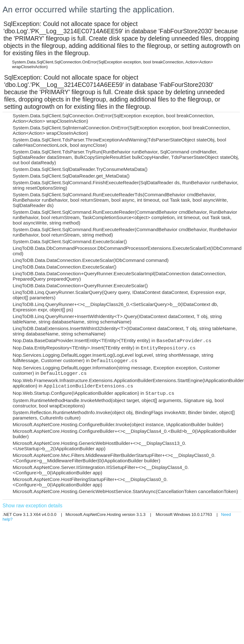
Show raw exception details (32, 506)
